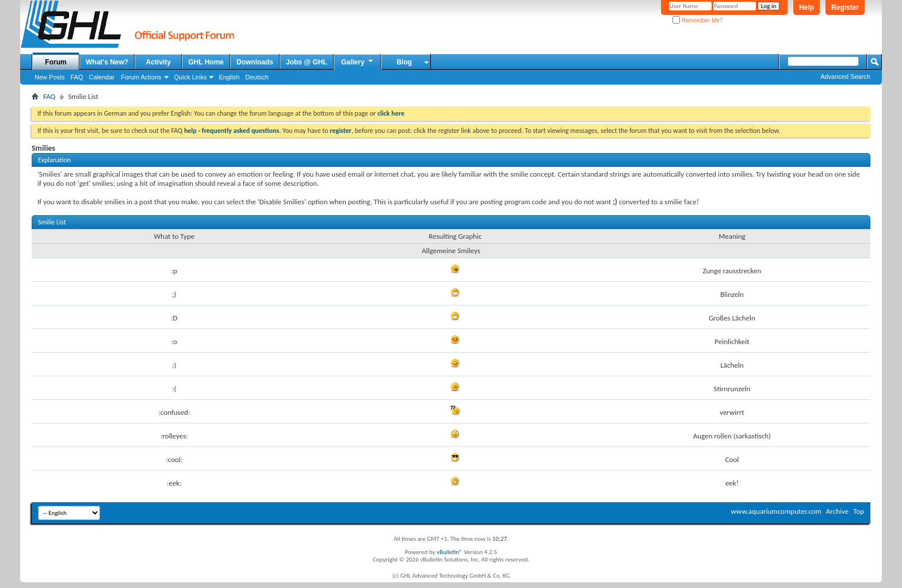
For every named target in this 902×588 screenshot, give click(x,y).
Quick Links (191, 77)
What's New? (107, 62)
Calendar (102, 77)
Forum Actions (141, 77)
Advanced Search (845, 77)
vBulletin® (450, 552)
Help (807, 7)
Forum (56, 62)
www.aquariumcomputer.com (776, 511)
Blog (404, 62)
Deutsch (257, 77)
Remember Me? (697, 20)
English (229, 77)
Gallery (358, 62)
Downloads (255, 62)
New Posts (50, 77)
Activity (158, 62)
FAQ (77, 77)
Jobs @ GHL (307, 62)
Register (845, 7)
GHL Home (206, 62)
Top (859, 511)
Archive (837, 511)
